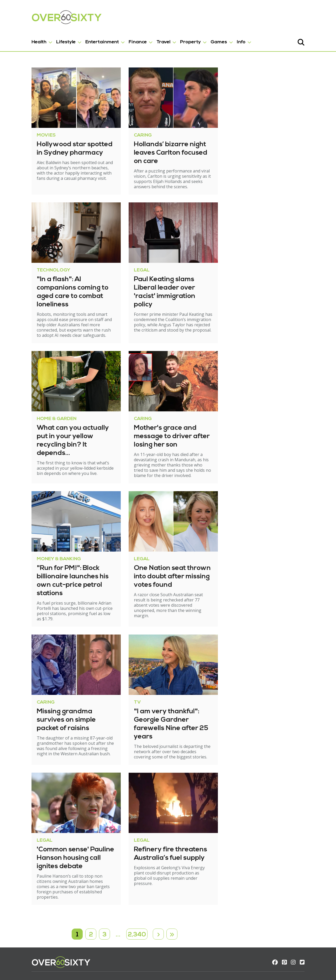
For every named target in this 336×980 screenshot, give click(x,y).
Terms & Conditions (30, 941)
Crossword (73, 930)
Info (220, 39)
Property (169, 39)
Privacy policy (24, 947)
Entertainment (81, 39)
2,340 (137, 872)
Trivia (68, 941)
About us (20, 930)
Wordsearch (74, 947)
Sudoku (70, 936)
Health (18, 39)
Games (198, 39)
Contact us (21, 936)
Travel (142, 39)
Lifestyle (45, 39)
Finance (117, 39)
